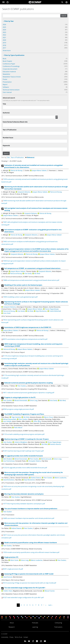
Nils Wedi (37, 273)
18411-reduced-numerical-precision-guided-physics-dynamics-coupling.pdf (28, 393)
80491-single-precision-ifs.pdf (13, 569)
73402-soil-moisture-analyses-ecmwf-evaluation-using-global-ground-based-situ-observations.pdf (30, 243)
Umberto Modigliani (21, 442)
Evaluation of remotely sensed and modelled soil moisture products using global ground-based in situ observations (33, 166)
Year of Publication (10, 130)
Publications (58, 627)
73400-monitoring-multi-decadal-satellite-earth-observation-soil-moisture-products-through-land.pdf (34, 202)
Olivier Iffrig (37, 421)
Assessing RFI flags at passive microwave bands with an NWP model (29, 574)
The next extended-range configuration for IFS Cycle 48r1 (25, 588)
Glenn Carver (14, 560)
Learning (35, 627)
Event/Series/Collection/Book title (15, 122)
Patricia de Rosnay (16, 170)
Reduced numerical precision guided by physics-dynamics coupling (28, 383)
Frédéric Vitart (8, 591)
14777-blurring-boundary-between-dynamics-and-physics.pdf (24, 504)
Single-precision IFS (11, 557)
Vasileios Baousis (56, 444)
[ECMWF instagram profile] (41, 641)
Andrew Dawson (36, 478)
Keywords (6, 146)
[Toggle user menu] (67, 2)
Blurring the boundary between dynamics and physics (24, 494)
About (12, 623)
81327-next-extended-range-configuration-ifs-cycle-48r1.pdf (23, 597)
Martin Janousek (46, 459)
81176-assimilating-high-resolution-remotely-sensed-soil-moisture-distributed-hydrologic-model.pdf (33, 377)
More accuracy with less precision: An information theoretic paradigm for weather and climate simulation (36, 524)
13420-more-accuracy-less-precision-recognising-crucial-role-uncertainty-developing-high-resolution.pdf (33, 488)
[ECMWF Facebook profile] (33, 641)
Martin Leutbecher (61, 478)
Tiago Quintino (16, 417)
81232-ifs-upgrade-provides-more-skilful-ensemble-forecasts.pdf (25, 468)
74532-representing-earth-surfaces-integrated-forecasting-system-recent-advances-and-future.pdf (32, 321)
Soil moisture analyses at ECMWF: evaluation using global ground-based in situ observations (33, 231)
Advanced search (9, 98)
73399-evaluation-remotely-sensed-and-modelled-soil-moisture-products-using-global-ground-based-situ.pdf (35, 181)
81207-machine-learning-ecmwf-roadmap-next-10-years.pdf (23, 451)
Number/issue (8, 138)
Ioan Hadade (7, 421)
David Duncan (8, 577)
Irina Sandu (28, 273)
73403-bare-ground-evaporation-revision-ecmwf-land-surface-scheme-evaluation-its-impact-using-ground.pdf (34, 262)
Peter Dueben (22, 386)
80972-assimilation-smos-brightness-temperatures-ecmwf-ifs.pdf (25, 339)
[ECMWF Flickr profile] (37, 641)
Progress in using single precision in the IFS (20, 397)
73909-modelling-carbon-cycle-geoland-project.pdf (20, 297)
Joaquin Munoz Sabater (39, 170)
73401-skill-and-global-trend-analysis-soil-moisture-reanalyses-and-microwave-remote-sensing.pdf (32, 223)
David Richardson (9, 480)
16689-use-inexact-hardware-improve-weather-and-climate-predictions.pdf (28, 518)
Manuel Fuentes (50, 591)
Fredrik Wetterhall (55, 311)
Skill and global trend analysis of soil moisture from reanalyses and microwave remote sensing (36, 209)
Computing (58, 623)
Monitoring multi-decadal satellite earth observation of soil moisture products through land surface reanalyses (36, 188)
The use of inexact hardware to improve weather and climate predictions (31, 509)
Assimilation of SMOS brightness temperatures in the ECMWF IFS (28, 327)
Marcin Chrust (48, 417)
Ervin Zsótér (7, 313)
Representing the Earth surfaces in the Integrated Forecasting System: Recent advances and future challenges (36, 303)
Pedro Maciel (18, 428)
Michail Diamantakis (21, 400)
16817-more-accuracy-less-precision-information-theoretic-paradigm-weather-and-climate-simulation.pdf (33, 536)
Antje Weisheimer (41, 311)
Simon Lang (34, 400)
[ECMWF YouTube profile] (45, 641)
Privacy (11, 637)
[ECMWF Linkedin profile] (25, 641)
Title (4, 104)
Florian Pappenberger (52, 309)
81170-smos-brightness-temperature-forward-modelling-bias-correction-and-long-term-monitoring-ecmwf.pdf (32, 357)
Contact (26, 637)
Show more (7, 51)
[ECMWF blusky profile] (29, 641)
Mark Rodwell (7, 459)
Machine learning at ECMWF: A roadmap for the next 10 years (26, 439)
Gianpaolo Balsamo (24, 192)
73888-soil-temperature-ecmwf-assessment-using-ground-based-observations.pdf (31, 280)
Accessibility (5, 637)
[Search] (62, 2)
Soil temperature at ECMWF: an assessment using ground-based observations (32, 268)
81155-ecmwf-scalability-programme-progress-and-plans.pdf (24, 434)
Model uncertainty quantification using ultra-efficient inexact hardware (31, 543)
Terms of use (18, 637)
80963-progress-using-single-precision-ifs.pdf (18, 409)
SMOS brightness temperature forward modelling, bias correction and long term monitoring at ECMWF (33, 345)
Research (12, 627)
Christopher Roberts (35, 461)
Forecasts (35, 623)
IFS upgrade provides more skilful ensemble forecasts (24, 456)
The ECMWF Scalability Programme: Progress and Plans (24, 414)
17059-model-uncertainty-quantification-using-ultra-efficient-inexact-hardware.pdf (31, 552)
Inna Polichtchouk (9, 461)
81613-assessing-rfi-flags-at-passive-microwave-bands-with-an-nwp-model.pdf (29, 583)
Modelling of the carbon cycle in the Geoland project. (23, 285)
